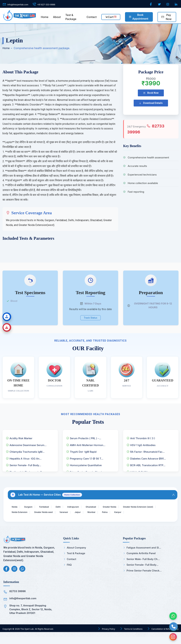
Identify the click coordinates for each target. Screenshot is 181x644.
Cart (111, 17)
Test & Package (71, 17)
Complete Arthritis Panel (139, 560)
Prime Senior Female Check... (142, 577)
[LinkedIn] (176, 4)
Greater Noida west (90, 513)
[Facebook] (151, 4)
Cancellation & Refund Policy (165, 636)
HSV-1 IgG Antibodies (141, 444)
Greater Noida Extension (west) (29, 513)
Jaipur (129, 513)
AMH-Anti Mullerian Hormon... (86, 444)
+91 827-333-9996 (46, 5)
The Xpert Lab (27, 636)
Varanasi (113, 513)
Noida (15, 506)
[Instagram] (168, 4)
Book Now (151, 93)
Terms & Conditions (133, 636)
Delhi (64, 506)
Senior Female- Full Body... (23, 464)
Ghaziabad (101, 506)
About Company (75, 554)
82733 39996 (17, 598)
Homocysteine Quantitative (84, 464)
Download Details (151, 103)
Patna (159, 513)
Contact (91, 17)
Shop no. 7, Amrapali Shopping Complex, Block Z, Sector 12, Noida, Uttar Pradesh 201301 (31, 616)
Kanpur (16, 519)
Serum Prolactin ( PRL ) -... (84, 437)
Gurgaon (31, 506)
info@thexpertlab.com (23, 605)
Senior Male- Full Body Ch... (141, 566)
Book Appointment (138, 17)
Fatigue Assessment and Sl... (142, 554)
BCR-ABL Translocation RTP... (146, 464)
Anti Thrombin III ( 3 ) (141, 437)
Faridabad (48, 506)
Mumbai (144, 513)
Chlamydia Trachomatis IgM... (25, 450)
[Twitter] (160, 4)
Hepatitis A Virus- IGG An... (24, 457)
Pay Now (166, 17)
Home (45, 17)
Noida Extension (63, 513)
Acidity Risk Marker (19, 437)
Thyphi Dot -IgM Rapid (81, 450)
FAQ (67, 572)
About (57, 17)
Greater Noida (122, 506)
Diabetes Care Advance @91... (146, 457)
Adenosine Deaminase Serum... (26, 444)
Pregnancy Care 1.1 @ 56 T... (85, 457)
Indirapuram (81, 506)
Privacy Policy (108, 636)
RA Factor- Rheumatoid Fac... (146, 450)
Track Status (91, 317)
